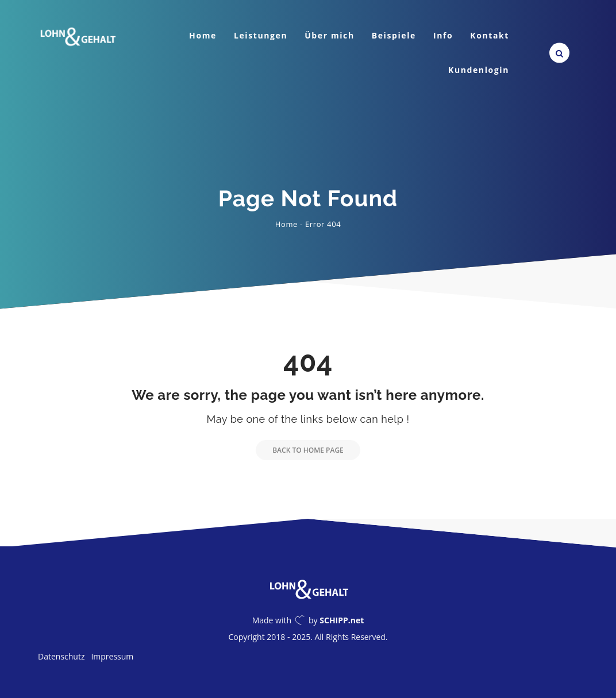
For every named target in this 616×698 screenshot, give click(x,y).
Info (443, 35)
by (336, 620)
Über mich (330, 35)
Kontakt (490, 35)
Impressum (112, 656)
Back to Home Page (300, 450)
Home (203, 35)
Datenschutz (61, 656)
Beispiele (394, 35)
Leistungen (261, 35)
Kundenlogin (479, 70)
